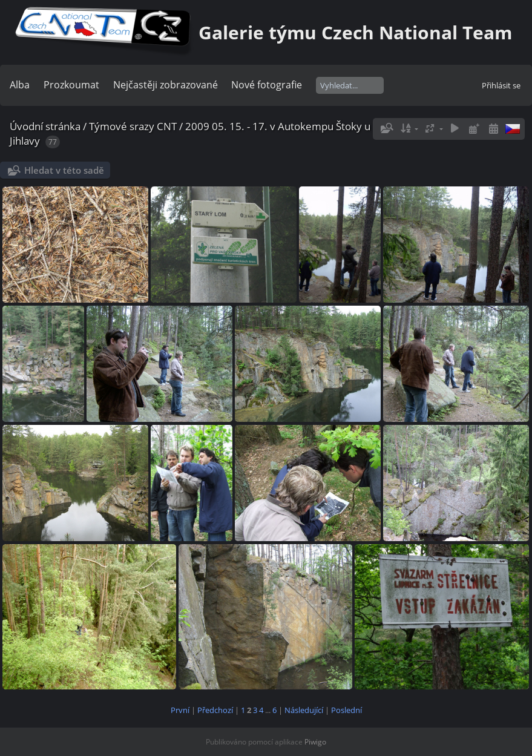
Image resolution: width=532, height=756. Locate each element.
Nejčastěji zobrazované (166, 85)
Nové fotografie (267, 85)
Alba (20, 85)
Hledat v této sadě (64, 170)
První (180, 710)
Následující (304, 710)
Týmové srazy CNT (133, 126)
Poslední (346, 710)
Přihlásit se (501, 85)
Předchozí (215, 710)
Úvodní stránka (45, 126)
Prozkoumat (71, 85)
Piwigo (315, 742)
